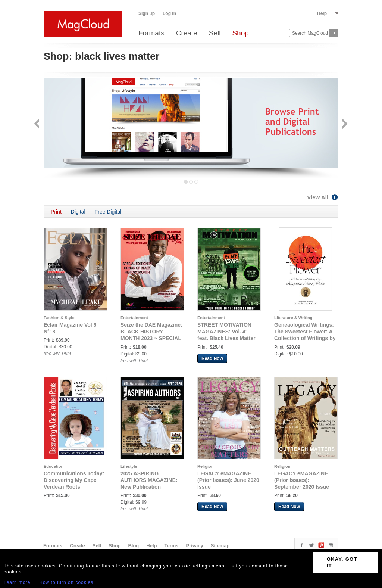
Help (322, 13)
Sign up (147, 13)
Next (344, 125)
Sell (215, 33)
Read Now (212, 358)
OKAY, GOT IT (342, 562)
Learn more (17, 582)
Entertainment (134, 318)
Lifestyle (129, 466)
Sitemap (220, 546)
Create (187, 33)
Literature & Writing (293, 318)
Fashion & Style (59, 318)
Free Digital (108, 212)
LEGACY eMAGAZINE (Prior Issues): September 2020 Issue (302, 480)
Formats (151, 33)
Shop (240, 33)
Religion (205, 466)
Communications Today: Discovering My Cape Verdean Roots (74, 480)
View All (323, 197)
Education (54, 466)
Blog (133, 546)
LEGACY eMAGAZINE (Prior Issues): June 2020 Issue (228, 480)
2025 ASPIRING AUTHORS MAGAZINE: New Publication (149, 480)
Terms (171, 546)
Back (37, 125)
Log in (169, 13)
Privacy (195, 546)
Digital (78, 212)
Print (56, 212)
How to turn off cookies (66, 582)
